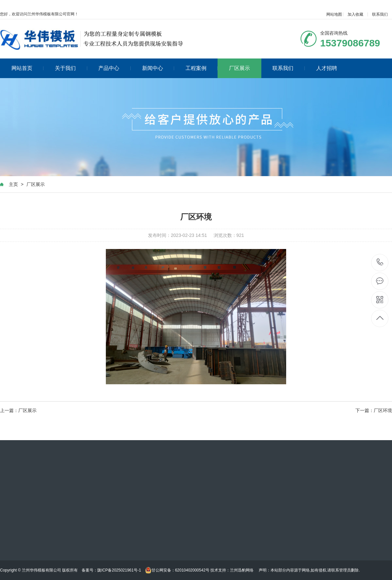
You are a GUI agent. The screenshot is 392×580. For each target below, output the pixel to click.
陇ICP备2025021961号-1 (119, 570)
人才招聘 (327, 68)
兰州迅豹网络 (242, 570)
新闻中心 (158, 68)
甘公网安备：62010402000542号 (177, 570)
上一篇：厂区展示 (18, 410)
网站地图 (334, 14)
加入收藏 (355, 14)
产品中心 (114, 68)
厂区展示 (239, 68)
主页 (13, 184)
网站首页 (28, 68)
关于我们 (71, 68)
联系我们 (380, 14)
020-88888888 (380, 263)
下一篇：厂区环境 (374, 410)
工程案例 (202, 68)
